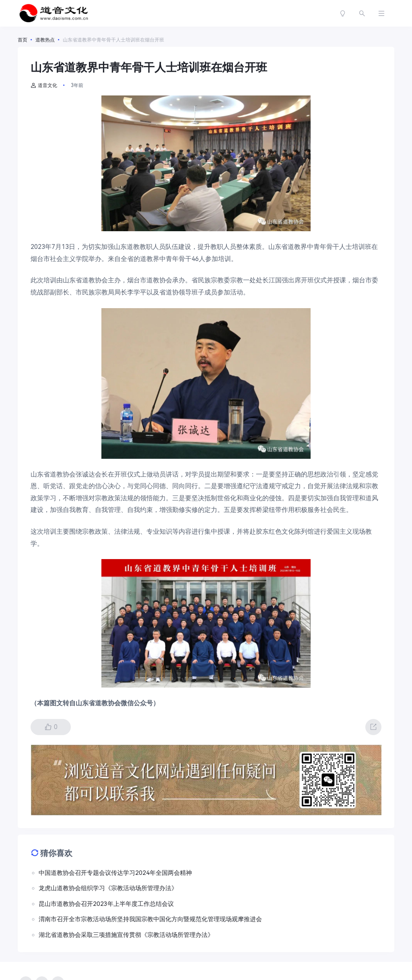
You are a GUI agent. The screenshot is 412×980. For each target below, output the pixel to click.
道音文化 (44, 85)
